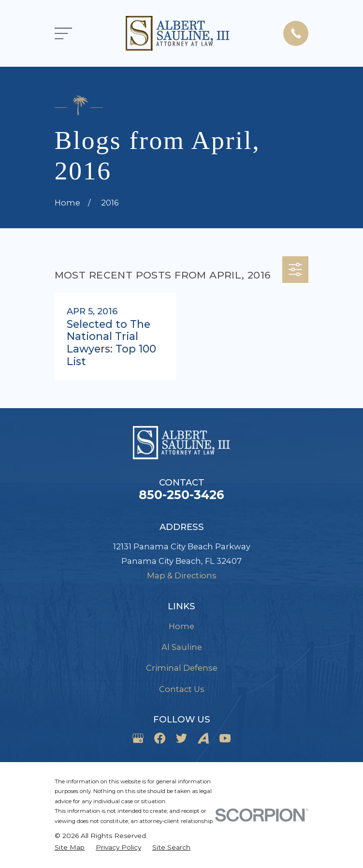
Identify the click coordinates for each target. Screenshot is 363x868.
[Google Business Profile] (138, 738)
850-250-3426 (181, 495)
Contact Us (182, 689)
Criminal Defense (182, 668)
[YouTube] (225, 738)
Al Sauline (182, 647)
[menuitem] (70, 847)
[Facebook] (160, 738)
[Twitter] (181, 738)
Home (181, 626)
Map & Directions (182, 575)
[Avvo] (203, 738)
